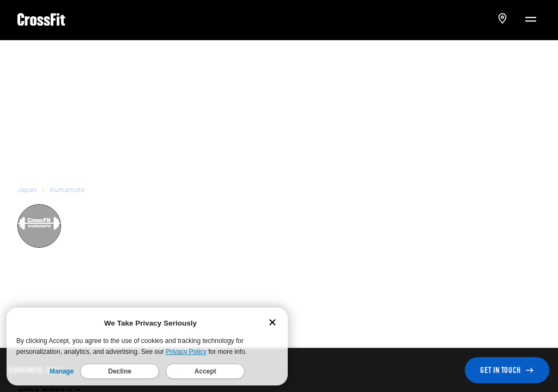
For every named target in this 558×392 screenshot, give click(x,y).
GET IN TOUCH (507, 370)
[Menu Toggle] (530, 19)
